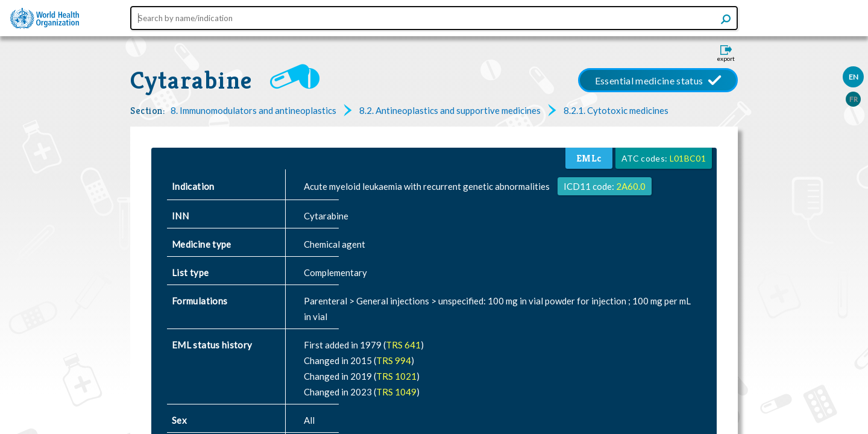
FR (854, 99)
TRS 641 (403, 345)
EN (854, 77)
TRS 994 (394, 360)
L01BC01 (688, 158)
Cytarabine (191, 80)
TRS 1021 (396, 376)
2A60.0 (631, 186)
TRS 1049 (396, 392)
